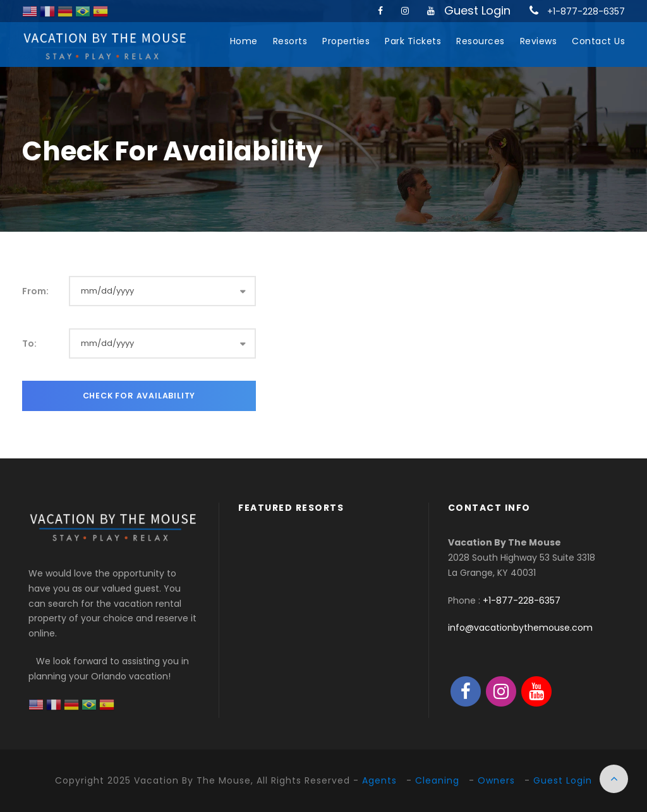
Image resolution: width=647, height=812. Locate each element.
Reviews (539, 41)
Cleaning (437, 780)
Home (244, 41)
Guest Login (477, 10)
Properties (346, 41)
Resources (481, 41)
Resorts (290, 41)
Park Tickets (413, 41)
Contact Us (598, 41)
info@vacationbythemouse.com (520, 628)
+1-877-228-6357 (586, 11)
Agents (379, 780)
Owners (496, 780)
